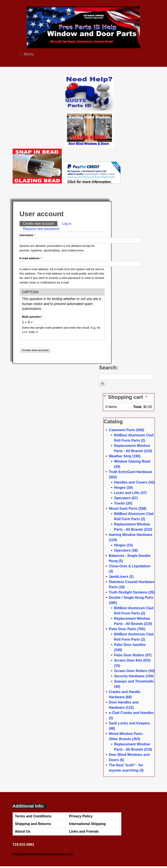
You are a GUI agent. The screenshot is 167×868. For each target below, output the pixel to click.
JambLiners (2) (121, 577)
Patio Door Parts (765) (127, 629)
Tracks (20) (123, 503)
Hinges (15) (123, 545)
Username (27, 235)
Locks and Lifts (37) (130, 493)
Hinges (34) (123, 488)
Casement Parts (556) (126, 430)
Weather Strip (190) (125, 456)
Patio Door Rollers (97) (133, 655)
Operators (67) (126, 498)
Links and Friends (84, 831)
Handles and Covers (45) (134, 482)
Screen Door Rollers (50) (134, 671)
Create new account (40, 223)
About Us (23, 831)
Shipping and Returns (33, 824)
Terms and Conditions (33, 816)
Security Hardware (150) (134, 676)
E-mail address (31, 258)
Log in (67, 224)
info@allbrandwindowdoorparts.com (43, 854)
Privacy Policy (81, 816)
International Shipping (87, 824)
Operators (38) (126, 550)
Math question (33, 317)
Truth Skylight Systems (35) (132, 592)
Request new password (41, 229)
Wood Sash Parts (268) (128, 509)
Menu (27, 54)
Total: (138, 407)
